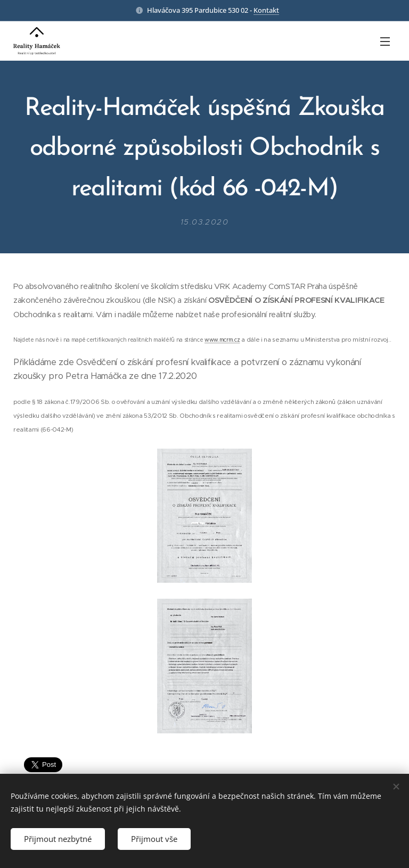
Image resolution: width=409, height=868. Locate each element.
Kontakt (266, 10)
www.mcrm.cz (222, 339)
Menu (385, 42)
